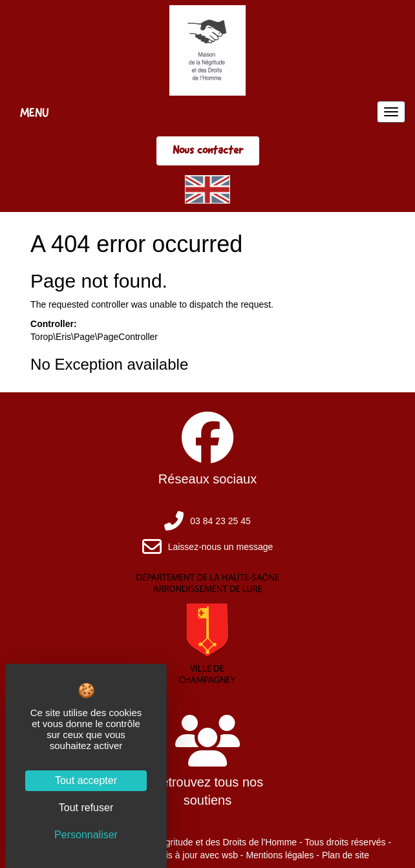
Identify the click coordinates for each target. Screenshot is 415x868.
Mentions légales (280, 855)
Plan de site (346, 855)
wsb (230, 855)
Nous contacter (208, 150)
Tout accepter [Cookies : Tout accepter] (86, 780)
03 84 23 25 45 (220, 521)
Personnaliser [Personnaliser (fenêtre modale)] (86, 835)
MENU (35, 112)
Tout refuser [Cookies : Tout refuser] (86, 808)
